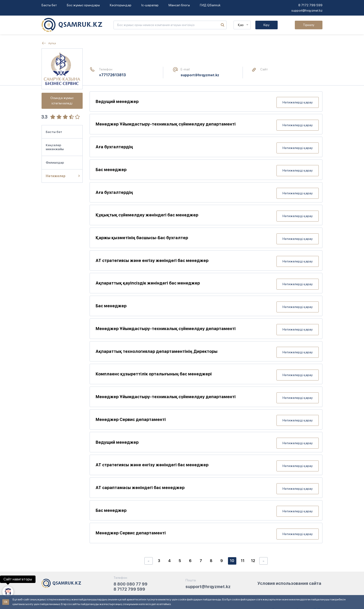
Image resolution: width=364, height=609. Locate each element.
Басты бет (49, 5)
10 (232, 521)
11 (243, 521)
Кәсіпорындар (121, 5)
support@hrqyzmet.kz (307, 10)
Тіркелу (309, 25)
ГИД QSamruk (210, 5)
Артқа (49, 43)
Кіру (266, 25)
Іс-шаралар (150, 5)
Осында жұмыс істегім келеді (62, 101)
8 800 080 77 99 (130, 544)
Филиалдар (55, 162)
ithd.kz (317, 569)
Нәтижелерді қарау (298, 100)
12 (253, 521)
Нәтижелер (56, 176)
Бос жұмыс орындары (83, 5)
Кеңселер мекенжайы (55, 147)
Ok (6, 602)
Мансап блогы (179, 5)
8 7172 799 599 (310, 5)
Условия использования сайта (289, 543)
